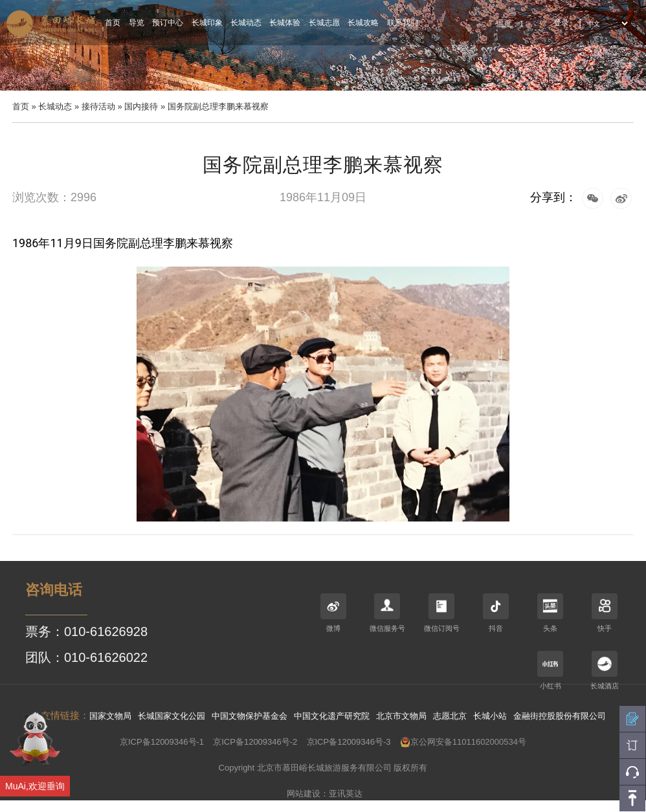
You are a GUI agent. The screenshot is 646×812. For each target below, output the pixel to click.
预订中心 (168, 23)
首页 (113, 23)
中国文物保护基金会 (250, 716)
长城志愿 (324, 23)
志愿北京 (450, 716)
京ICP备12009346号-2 (255, 742)
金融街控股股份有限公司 (560, 716)
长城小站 (490, 716)
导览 (137, 23)
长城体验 (285, 23)
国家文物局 (110, 716)
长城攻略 (363, 23)
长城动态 (246, 23)
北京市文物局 (401, 716)
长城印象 (207, 23)
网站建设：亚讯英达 (325, 794)
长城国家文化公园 (172, 716)
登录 (561, 23)
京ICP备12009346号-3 (349, 742)
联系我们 (403, 23)
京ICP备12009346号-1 (162, 742)
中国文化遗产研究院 (332, 716)
